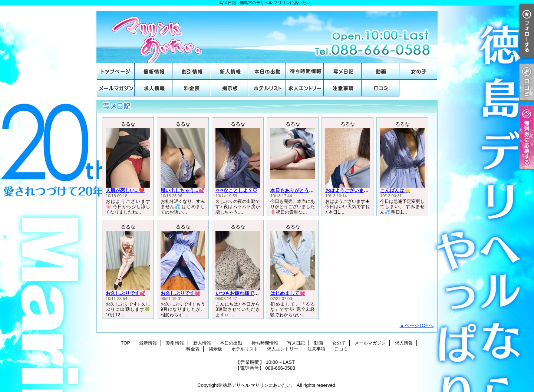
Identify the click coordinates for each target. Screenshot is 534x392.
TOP (116, 71)
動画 (380, 71)
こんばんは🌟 (395, 190)
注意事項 (343, 88)
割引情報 (191, 71)
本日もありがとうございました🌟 (307, 190)
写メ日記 (343, 71)
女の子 (418, 71)
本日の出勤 (267, 71)
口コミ (380, 88)
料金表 (191, 88)
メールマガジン (116, 88)
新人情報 (229, 71)
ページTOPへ (419, 325)
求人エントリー (305, 88)
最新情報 (154, 71)
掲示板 (229, 88)
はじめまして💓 (288, 293)
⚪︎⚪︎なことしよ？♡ (236, 190)
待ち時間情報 (305, 71)
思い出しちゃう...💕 (182, 190)
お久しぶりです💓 (180, 293)
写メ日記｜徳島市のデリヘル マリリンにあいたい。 (267, 34)
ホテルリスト (267, 88)
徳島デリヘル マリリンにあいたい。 (259, 385)
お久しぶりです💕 (126, 293)
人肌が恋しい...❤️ (125, 190)
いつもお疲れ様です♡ (240, 293)
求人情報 (154, 88)
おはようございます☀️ (350, 190)
